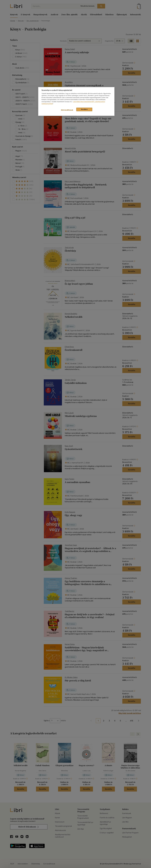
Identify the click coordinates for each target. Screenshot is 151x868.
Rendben (84, 109)
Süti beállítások (67, 110)
